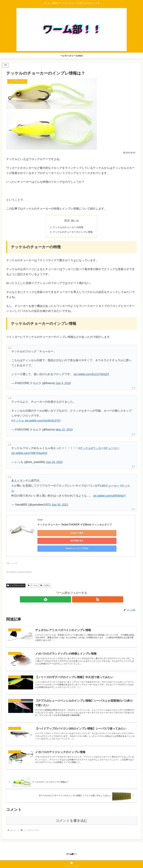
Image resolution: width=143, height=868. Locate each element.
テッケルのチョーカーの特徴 (68, 227)
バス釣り (45, 576)
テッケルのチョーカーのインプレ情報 (73, 232)
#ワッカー (98, 449)
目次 (67, 221)
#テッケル (18, 421)
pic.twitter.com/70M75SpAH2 (29, 454)
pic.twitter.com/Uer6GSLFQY (43, 421)
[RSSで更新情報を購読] (75, 590)
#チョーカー (112, 449)
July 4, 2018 (63, 384)
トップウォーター (16, 576)
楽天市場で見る (81, 534)
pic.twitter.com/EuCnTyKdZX (91, 375)
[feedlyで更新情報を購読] (68, 590)
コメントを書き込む (71, 818)
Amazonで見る (51, 534)
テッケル (33, 576)
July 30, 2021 (60, 505)
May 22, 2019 (64, 430)
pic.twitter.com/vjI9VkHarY (109, 496)
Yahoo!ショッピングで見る (110, 534)
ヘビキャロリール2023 (71, 858)
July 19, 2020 (54, 463)
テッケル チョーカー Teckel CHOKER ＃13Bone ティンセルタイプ (75, 525)
